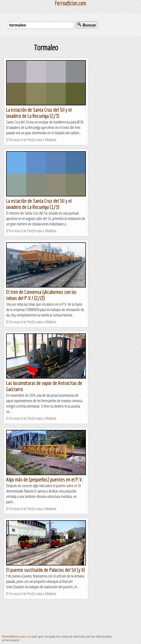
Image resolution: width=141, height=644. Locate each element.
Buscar (87, 25)
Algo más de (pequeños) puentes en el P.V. (45, 479)
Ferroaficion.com (14, 637)
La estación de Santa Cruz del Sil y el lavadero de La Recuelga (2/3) (39, 113)
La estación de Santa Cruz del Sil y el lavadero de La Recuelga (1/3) (39, 204)
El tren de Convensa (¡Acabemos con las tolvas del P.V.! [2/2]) (41, 295)
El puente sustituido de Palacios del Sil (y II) (46, 570)
